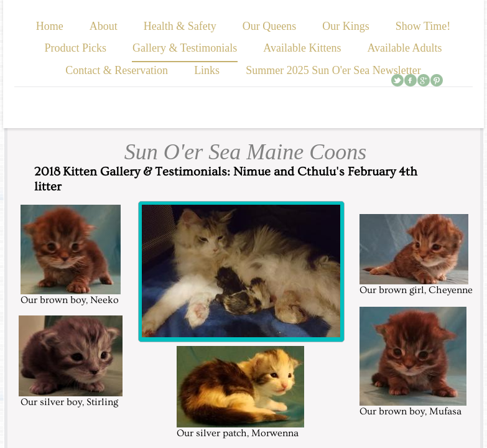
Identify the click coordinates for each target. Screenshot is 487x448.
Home (50, 26)
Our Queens (269, 26)
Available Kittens (302, 48)
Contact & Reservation (117, 70)
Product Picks (75, 48)
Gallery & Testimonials (185, 48)
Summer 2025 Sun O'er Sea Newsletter (333, 70)
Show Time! (423, 26)
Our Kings (346, 26)
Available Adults (404, 48)
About (104, 26)
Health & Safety (180, 26)
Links (207, 70)
